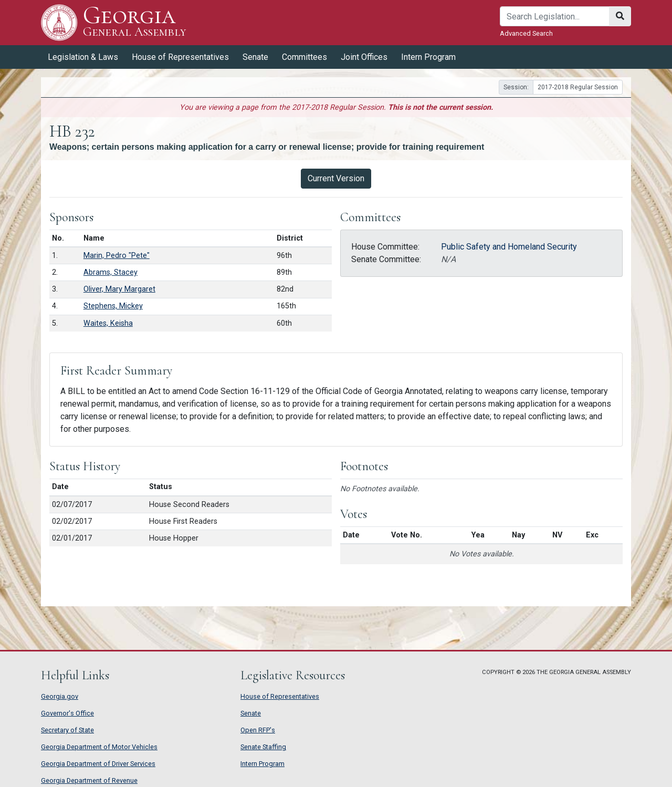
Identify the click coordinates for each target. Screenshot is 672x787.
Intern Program (428, 57)
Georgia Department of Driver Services (98, 764)
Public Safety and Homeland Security (509, 247)
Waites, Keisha (108, 323)
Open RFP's (258, 730)
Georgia (135, 22)
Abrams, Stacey (111, 272)
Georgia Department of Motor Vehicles (99, 747)
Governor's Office (67, 713)
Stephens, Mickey (113, 306)
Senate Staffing (263, 747)
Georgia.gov (60, 696)
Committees (304, 57)
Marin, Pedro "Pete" (117, 256)
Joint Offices (364, 57)
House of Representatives (180, 57)
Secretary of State (67, 730)
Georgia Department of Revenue (89, 780)
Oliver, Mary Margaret (119, 289)
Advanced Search (526, 33)
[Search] (555, 16)
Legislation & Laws (83, 57)
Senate (255, 57)
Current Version (336, 178)
